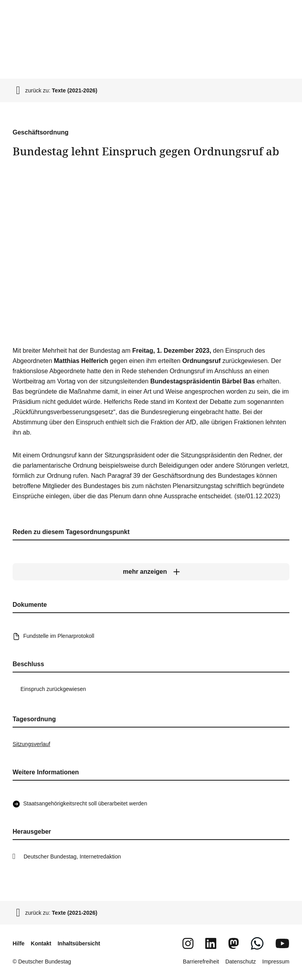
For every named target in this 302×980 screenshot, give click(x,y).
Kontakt (41, 943)
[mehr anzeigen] (151, 572)
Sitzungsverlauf (31, 744)
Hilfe (18, 943)
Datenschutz (241, 962)
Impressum (276, 962)
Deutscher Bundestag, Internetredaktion (72, 857)
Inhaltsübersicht (79, 943)
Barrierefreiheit (201, 962)
